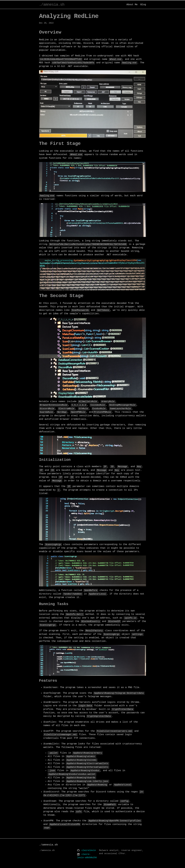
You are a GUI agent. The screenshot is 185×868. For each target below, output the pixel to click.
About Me (132, 5)
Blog (143, 5)
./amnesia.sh (52, 5)
